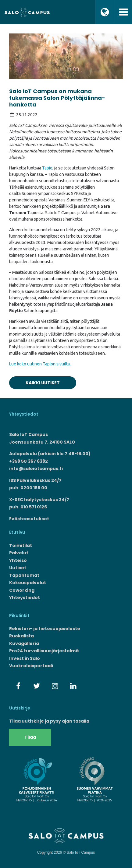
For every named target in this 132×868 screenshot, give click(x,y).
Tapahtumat (24, 575)
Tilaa (30, 737)
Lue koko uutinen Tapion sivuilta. (40, 364)
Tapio (47, 168)
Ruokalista (21, 636)
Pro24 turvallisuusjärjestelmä (44, 651)
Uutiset (18, 568)
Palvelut (19, 553)
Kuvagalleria (24, 643)
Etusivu (17, 532)
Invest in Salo (25, 658)
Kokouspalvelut (28, 583)
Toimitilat (21, 546)
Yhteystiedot (25, 598)
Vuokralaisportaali (31, 666)
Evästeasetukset (29, 519)
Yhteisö (18, 560)
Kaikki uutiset (43, 383)
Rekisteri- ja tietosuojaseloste (45, 629)
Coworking (22, 590)
